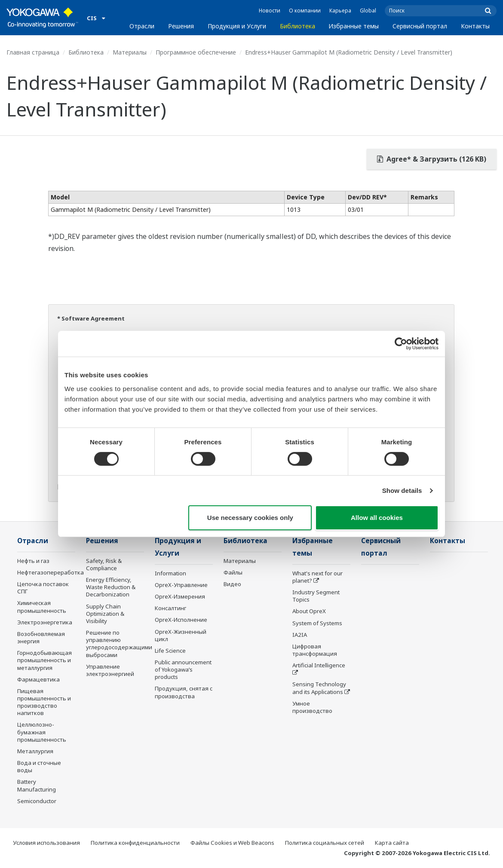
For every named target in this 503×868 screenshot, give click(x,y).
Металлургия (35, 751)
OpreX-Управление (181, 585)
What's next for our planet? (317, 577)
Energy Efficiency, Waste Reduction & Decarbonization (111, 587)
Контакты (475, 26)
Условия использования (46, 843)
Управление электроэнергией (110, 670)
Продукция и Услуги (237, 26)
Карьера (340, 11)
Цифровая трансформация (315, 650)
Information (170, 573)
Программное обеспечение (196, 52)
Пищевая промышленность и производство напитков (44, 702)
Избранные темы (354, 26)
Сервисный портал (420, 26)
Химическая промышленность (42, 607)
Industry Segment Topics (316, 596)
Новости (270, 11)
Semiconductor (37, 801)
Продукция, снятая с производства (184, 692)
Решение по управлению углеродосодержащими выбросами (119, 643)
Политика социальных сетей (325, 843)
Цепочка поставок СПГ (43, 588)
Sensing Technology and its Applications (319, 688)
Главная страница (33, 52)
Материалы (130, 52)
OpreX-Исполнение (181, 620)
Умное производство (312, 707)
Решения (181, 26)
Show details (402, 491)
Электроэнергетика (45, 622)
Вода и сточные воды (39, 766)
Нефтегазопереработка (51, 572)
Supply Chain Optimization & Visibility (105, 614)
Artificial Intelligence (319, 665)
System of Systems (317, 623)
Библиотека (298, 26)
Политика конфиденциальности (135, 843)
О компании (305, 11)
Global (368, 11)
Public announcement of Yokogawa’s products (183, 669)
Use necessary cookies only (250, 518)
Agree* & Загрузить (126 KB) (432, 159)
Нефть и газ (33, 561)
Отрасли (142, 26)
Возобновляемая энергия (41, 637)
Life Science (170, 651)
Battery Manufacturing (37, 785)
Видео (232, 584)
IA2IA (300, 635)
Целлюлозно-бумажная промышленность (42, 732)
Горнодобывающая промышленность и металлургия (44, 660)
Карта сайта (392, 843)
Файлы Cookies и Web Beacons (232, 843)
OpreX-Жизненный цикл (181, 635)
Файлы (233, 572)
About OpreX (309, 611)
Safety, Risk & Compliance (104, 564)
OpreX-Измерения (180, 596)
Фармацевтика (38, 679)
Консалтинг (170, 608)
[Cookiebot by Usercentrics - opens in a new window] (401, 344)
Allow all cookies (377, 518)
